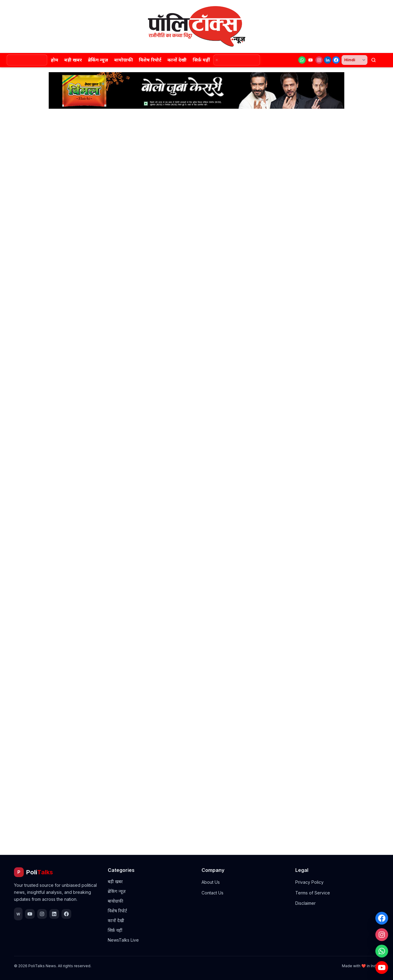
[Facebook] (336, 60)
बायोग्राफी (123, 60)
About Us (211, 882)
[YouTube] (311, 60)
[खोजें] (374, 60)
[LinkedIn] (328, 60)
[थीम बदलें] (384, 60)
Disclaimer (305, 903)
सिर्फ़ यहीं (201, 60)
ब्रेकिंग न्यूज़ (98, 60)
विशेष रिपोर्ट (150, 60)
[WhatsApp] (302, 60)
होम (54, 60)
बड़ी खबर (73, 60)
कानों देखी (177, 60)
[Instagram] (319, 60)
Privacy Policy (309, 882)
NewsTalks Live (123, 940)
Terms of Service (313, 893)
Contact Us (212, 893)
